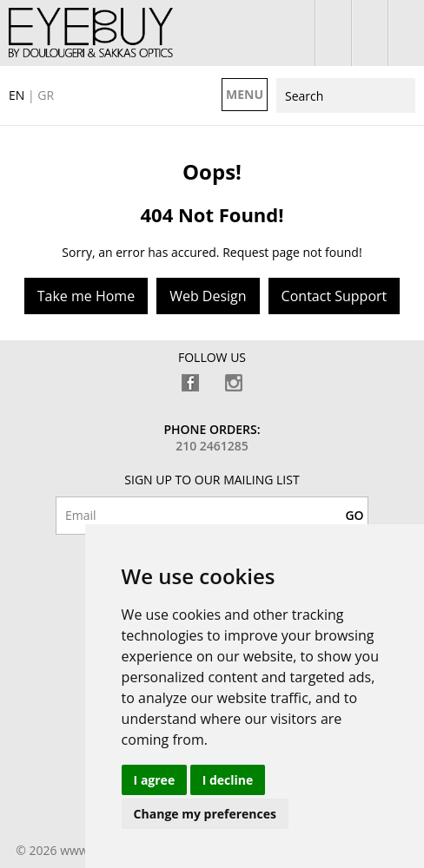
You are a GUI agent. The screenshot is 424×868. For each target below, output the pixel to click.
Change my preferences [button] (205, 814)
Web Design (208, 296)
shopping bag (370, 33)
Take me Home (86, 296)
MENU (245, 94)
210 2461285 (212, 446)
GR (46, 95)
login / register (333, 33)
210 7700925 (406, 33)
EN (17, 95)
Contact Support (335, 296)
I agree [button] (155, 780)
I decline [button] (228, 780)
